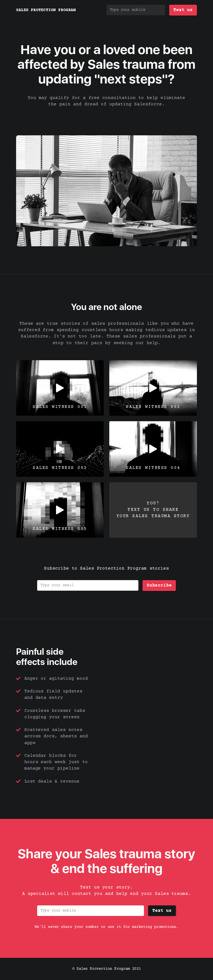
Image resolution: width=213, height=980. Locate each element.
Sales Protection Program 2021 (109, 969)
